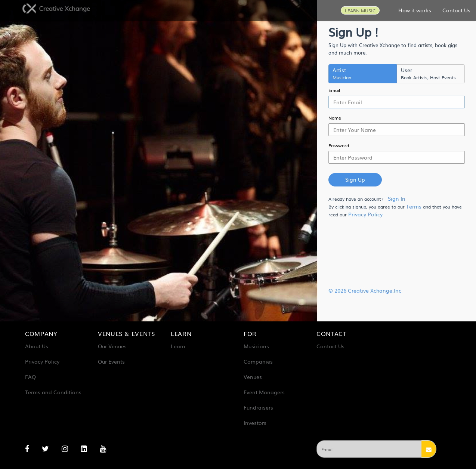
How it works (415, 10)
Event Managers (264, 392)
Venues (253, 377)
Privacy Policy (365, 214)
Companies (258, 361)
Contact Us (456, 10)
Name (335, 118)
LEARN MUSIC (360, 10)
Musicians (256, 346)
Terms (414, 206)
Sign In (397, 198)
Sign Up (355, 179)
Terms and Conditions (53, 392)
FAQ (30, 377)
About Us (37, 346)
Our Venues (112, 346)
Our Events (111, 361)
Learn (178, 346)
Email (334, 90)
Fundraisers (258, 407)
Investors (255, 423)
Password (339, 145)
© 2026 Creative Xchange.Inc (365, 290)
